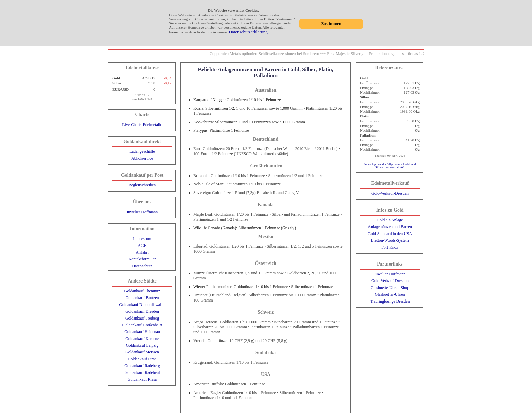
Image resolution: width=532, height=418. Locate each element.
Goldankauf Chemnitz (142, 291)
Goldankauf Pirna (142, 359)
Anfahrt (142, 252)
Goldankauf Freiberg (142, 318)
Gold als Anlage (390, 220)
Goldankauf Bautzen (142, 298)
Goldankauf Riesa (142, 379)
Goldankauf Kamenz (142, 339)
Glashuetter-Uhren (390, 294)
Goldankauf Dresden (142, 311)
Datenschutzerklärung (248, 32)
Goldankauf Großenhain (142, 325)
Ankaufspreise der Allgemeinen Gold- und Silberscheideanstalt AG (390, 166)
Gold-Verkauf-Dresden (390, 193)
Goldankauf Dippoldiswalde (142, 305)
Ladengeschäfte (142, 151)
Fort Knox (390, 247)
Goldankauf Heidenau (142, 332)
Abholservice (142, 158)
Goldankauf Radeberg (142, 366)
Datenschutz (142, 266)
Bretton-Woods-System (390, 240)
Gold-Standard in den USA (390, 234)
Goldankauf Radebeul (142, 372)
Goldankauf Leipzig (142, 345)
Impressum (142, 239)
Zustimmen (331, 24)
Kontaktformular (142, 259)
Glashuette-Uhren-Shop (390, 288)
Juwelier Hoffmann (142, 212)
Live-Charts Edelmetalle (142, 125)
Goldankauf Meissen (142, 352)
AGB (142, 246)
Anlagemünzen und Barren (390, 227)
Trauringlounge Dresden (390, 301)
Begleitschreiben (142, 185)
